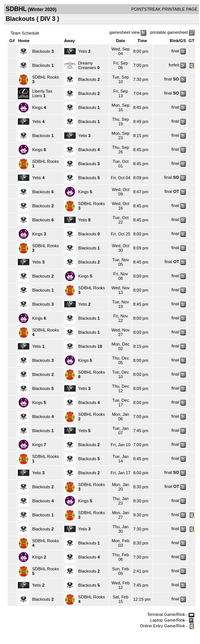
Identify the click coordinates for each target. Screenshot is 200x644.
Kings (37, 107)
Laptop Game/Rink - (172, 620)
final (175, 51)
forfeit (174, 65)
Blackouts (41, 51)
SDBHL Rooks (45, 77)
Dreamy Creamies (88, 65)
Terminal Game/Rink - (171, 614)
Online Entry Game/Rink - (167, 626)
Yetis (83, 51)
